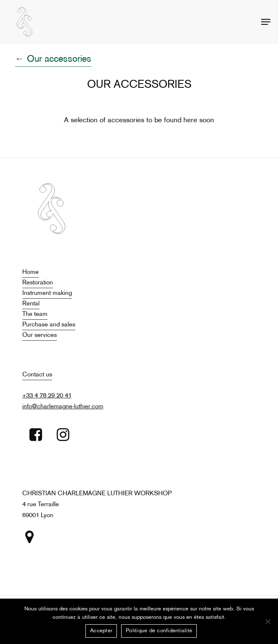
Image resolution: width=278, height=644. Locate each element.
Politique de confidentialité (159, 631)
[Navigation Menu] (266, 22)
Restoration (38, 283)
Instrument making (47, 293)
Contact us (37, 375)
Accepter (101, 631)
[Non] (267, 621)
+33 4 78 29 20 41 (47, 396)
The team (35, 314)
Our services (40, 335)
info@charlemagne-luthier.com (63, 407)
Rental (31, 304)
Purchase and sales (49, 325)
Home (30, 272)
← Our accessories (53, 59)
